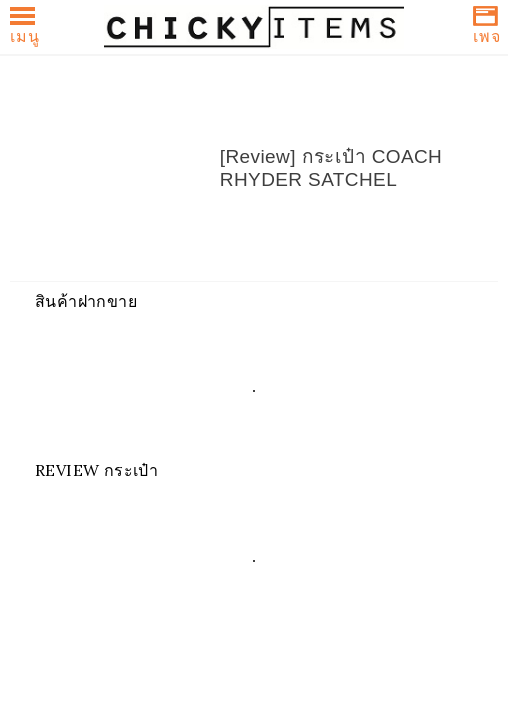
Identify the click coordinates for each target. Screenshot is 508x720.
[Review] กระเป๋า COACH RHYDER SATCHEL (331, 168)
